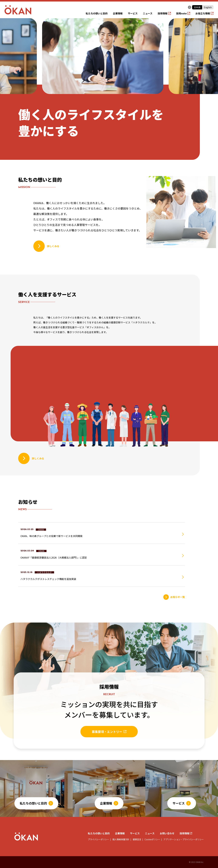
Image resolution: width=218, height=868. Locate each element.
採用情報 (163, 13)
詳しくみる (53, 246)
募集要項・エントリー (107, 732)
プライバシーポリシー (98, 839)
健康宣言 (137, 839)
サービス (133, 13)
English (208, 7)
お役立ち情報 (203, 13)
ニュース (148, 13)
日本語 (197, 7)
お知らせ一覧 (178, 597)
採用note (181, 13)
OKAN (41, 530)
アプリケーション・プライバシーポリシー (183, 839)
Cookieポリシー (152, 839)
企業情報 (118, 13)
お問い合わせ (167, 833)
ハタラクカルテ (44, 572)
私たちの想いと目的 (97, 13)
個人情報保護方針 (121, 839)
